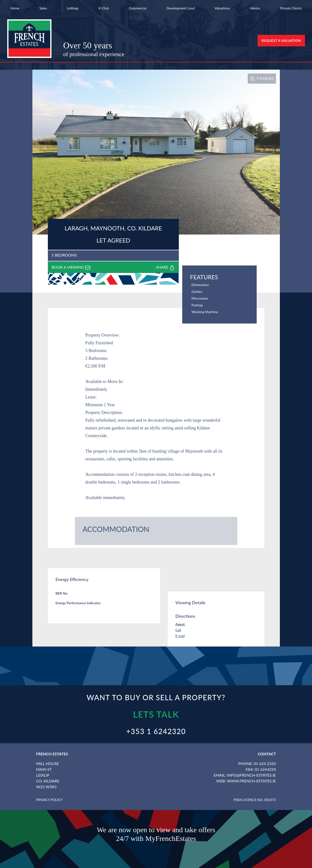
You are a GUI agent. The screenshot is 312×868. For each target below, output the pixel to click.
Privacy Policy (49, 800)
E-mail (180, 636)
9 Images (262, 78)
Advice (255, 8)
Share (165, 268)
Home (15, 8)
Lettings (73, 8)
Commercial (138, 8)
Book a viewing (71, 268)
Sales (43, 8)
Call (178, 630)
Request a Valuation (281, 40)
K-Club (104, 8)
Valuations (222, 8)
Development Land (181, 8)
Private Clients (291, 8)
